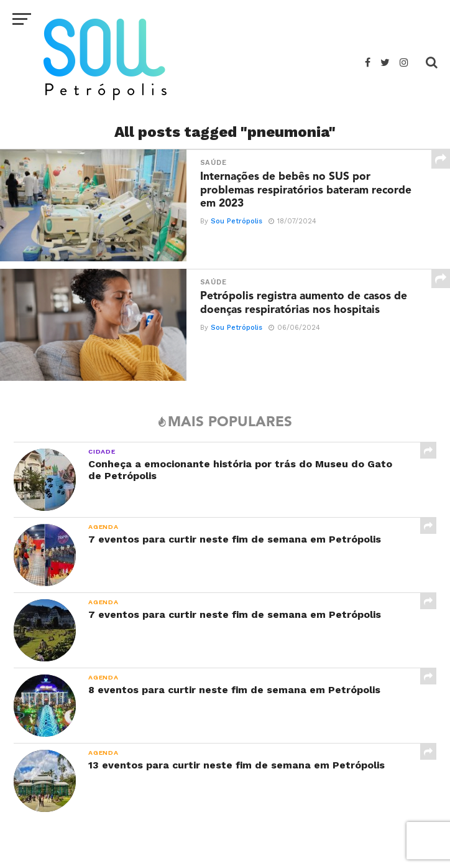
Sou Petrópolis (236, 222)
